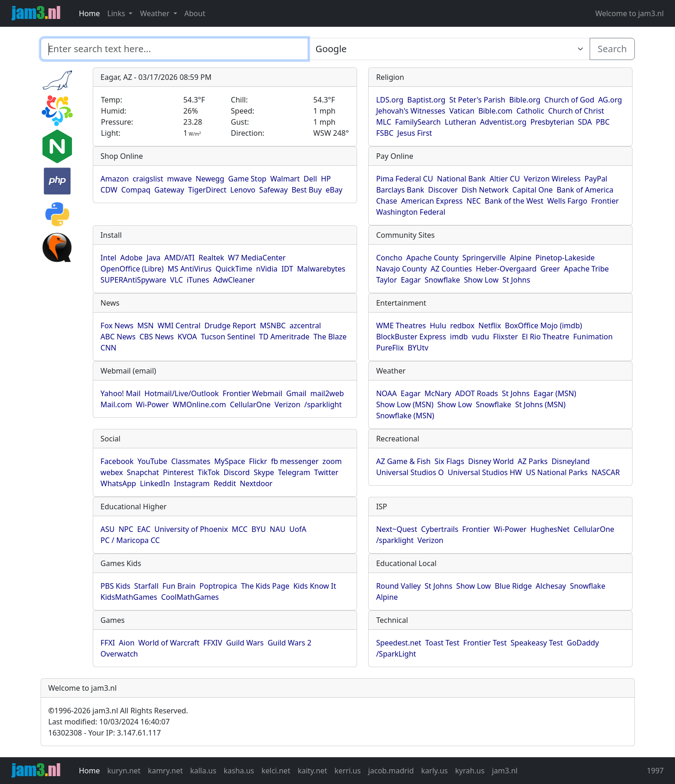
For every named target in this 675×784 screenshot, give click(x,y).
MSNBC (273, 326)
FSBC (385, 133)
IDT (287, 269)
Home (90, 13)
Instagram (192, 483)
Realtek (211, 258)
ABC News (118, 337)
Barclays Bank (400, 190)
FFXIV (213, 643)
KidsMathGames (129, 597)
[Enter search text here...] (449, 49)
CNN (108, 348)
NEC (474, 201)
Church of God (569, 100)
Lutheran (460, 122)
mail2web (327, 393)
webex (112, 472)
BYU (259, 529)
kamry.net (166, 771)
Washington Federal (411, 212)
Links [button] (117, 13)
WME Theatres (401, 326)
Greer (550, 269)
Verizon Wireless (552, 179)
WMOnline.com (199, 404)
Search (612, 49)
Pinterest (178, 472)
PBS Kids (116, 586)
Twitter (326, 472)
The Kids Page (265, 586)
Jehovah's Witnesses (411, 111)
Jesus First (415, 133)
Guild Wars (245, 643)
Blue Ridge (513, 586)
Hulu (438, 326)
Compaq (136, 190)
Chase (387, 201)
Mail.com (116, 404)
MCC (239, 529)
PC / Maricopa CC (130, 540)
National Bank (461, 179)
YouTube (152, 461)
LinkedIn (155, 483)
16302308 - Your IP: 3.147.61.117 (105, 733)
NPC (126, 529)
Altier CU (505, 179)
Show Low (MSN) (405, 404)
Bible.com (496, 111)
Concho (389, 258)
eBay (334, 190)
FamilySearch (418, 122)
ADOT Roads (476, 393)
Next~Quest (397, 529)
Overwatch (119, 654)
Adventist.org (503, 122)
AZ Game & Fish (403, 461)
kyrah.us (470, 771)
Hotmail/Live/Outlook (182, 393)
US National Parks (557, 472)
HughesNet (550, 529)
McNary (438, 393)
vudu (480, 337)
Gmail (296, 393)
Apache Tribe (586, 269)
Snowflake (442, 280)
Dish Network (485, 190)
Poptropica (218, 586)
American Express (432, 201)
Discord (236, 472)
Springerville (484, 258)
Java (153, 258)
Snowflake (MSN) (405, 416)
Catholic (530, 111)
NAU (278, 529)
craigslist (148, 179)
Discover (443, 190)
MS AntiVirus (189, 269)
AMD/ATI (179, 258)
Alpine (521, 258)
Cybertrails (440, 529)
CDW (109, 190)
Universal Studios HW (485, 472)
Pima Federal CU (404, 179)
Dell (310, 179)
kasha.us (239, 771)
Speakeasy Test (537, 643)
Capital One (533, 190)
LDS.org (390, 100)
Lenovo (243, 190)
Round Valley (398, 586)
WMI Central (179, 326)
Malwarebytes (321, 269)
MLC (384, 122)
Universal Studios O (410, 472)
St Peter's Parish (477, 100)
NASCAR (606, 472)
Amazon (115, 179)
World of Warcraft (169, 643)
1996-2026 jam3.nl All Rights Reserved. (118, 711)
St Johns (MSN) (540, 404)
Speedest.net (399, 643)
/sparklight (323, 404)
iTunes (198, 280)
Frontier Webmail (252, 393)
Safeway (274, 190)
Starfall (146, 586)
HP (326, 179)
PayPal (596, 179)
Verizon (287, 404)
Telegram (294, 472)
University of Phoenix (191, 529)
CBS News (157, 337)
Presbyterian (552, 122)
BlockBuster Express (411, 337)
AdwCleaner (234, 280)
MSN (146, 326)
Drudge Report (230, 326)
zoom (332, 461)
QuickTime (234, 269)
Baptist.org (427, 100)
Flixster (506, 337)
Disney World (491, 461)
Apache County (432, 258)
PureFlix (390, 348)
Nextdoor (256, 483)
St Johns (516, 280)
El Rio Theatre (546, 337)
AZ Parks (533, 461)
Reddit (225, 483)
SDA (585, 122)
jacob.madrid (391, 771)
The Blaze (330, 337)
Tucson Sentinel (228, 337)
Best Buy (307, 190)
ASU (108, 529)
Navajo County (401, 269)
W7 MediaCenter (257, 258)
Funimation (593, 337)
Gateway (169, 190)
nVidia (267, 269)
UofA (298, 529)
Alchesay (551, 586)
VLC (177, 280)
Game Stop (248, 179)
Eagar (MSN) (555, 393)
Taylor (386, 280)
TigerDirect (207, 190)
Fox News (117, 326)
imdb (459, 337)
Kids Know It (315, 586)
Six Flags (449, 461)
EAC (144, 529)
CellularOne (250, 404)
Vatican (462, 111)
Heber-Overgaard (506, 269)
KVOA (187, 337)
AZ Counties (451, 269)
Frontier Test (485, 643)
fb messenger (295, 461)
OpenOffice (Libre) (132, 269)
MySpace (230, 461)
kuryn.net (124, 771)
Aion (127, 643)
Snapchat (143, 472)
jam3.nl (505, 771)
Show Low (481, 280)
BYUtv (418, 348)
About (195, 13)
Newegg (210, 179)
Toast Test (442, 643)
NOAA (386, 393)
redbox (463, 326)
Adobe (131, 258)
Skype (264, 472)
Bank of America (585, 190)
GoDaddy (583, 643)
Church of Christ (576, 111)
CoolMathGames (190, 597)
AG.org (610, 100)
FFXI (108, 643)
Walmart (285, 179)
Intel (108, 258)
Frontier (605, 201)
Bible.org (525, 100)
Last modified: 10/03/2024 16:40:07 (109, 722)
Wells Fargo (567, 201)
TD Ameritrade (284, 337)
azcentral (305, 326)
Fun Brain (179, 586)
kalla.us (203, 771)
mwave (179, 179)
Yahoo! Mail (121, 393)
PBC (603, 122)
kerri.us (348, 771)
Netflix (490, 326)
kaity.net (312, 771)
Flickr (258, 461)
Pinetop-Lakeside (565, 258)
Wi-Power (152, 404)
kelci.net (276, 771)
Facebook (117, 461)
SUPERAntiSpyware (133, 280)
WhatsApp (118, 483)
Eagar (411, 280)
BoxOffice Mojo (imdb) (543, 326)
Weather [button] (155, 13)
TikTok (209, 472)
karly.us (435, 771)
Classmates (191, 461)
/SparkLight (396, 654)
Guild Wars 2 (290, 643)
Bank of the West (514, 201)
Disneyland (570, 461)
